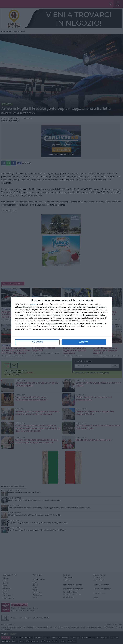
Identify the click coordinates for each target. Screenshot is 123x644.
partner (33, 304)
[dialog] (62, 322)
